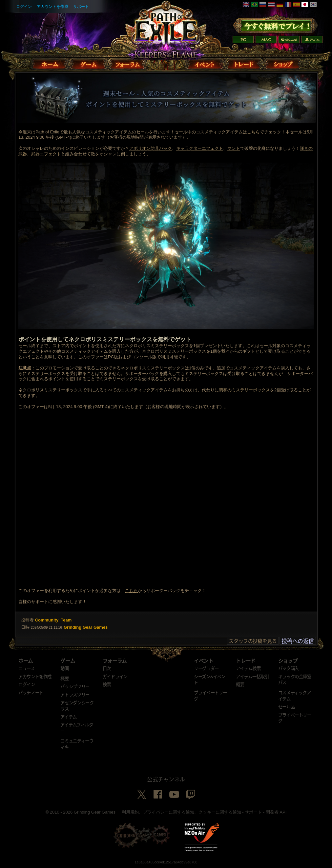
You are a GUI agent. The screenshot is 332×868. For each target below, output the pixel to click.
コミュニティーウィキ (77, 744)
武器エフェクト (46, 154)
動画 (64, 668)
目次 (107, 668)
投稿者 (27, 620)
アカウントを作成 (52, 7)
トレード (246, 661)
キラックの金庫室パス (295, 679)
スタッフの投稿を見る (253, 641)
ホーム (26, 661)
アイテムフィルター (77, 728)
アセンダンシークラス (77, 706)
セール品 (287, 706)
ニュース (27, 668)
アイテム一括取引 (252, 676)
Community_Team (53, 620)
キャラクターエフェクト (200, 148)
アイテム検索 (248, 668)
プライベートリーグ (210, 695)
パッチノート (31, 692)
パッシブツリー (75, 686)
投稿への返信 (298, 641)
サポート (81, 7)
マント (234, 148)
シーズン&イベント (210, 679)
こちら (253, 132)
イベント (204, 661)
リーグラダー (206, 668)
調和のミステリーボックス (244, 390)
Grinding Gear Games (95, 812)
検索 (107, 684)
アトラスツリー (75, 694)
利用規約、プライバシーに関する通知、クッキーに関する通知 (181, 812)
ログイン (24, 7)
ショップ (288, 661)
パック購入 (289, 668)
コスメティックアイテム (295, 695)
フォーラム (115, 661)
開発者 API (276, 812)
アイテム (69, 717)
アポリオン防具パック (151, 148)
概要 (64, 678)
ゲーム (68, 661)
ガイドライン (115, 676)
